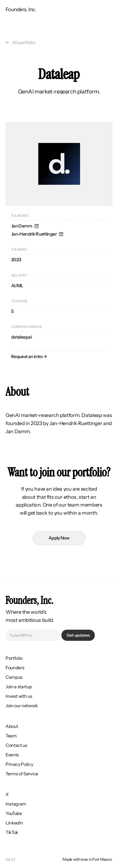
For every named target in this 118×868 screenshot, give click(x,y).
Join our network (22, 706)
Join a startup (19, 687)
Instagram (16, 804)
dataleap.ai (21, 337)
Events (12, 755)
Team (11, 736)
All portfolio (24, 42)
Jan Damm (22, 226)
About (12, 726)
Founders (15, 668)
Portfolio (14, 658)
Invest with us (19, 696)
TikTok (12, 832)
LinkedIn (14, 823)
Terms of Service (22, 774)
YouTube (14, 813)
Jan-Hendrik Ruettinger (34, 234)
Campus (14, 677)
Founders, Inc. (21, 9)
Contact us (16, 745)
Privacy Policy (19, 764)
